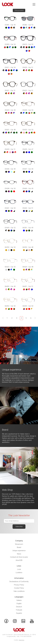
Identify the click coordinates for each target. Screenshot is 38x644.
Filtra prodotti (19, 10)
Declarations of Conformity (19, 582)
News (19, 554)
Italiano (19, 600)
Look (19, 569)
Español (19, 613)
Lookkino (19, 573)
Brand (19, 547)
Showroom (19, 544)
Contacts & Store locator (19, 557)
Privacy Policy (19, 585)
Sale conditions (19, 591)
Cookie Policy (19, 588)
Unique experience (19, 551)
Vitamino (21, 640)
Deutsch (19, 607)
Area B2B (19, 560)
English (19, 604)
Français (19, 610)
